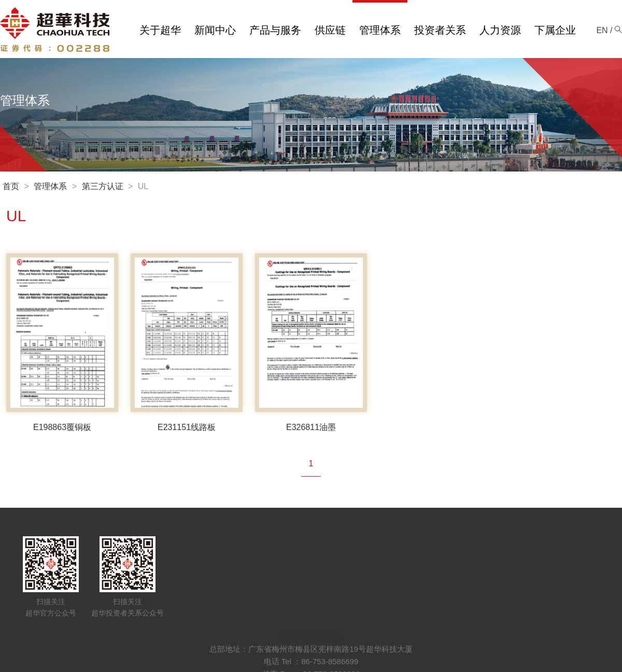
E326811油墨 (311, 427)
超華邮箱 (328, 637)
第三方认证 (103, 186)
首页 (11, 186)
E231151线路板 (187, 427)
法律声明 (294, 637)
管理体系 (50, 186)
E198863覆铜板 (62, 427)
